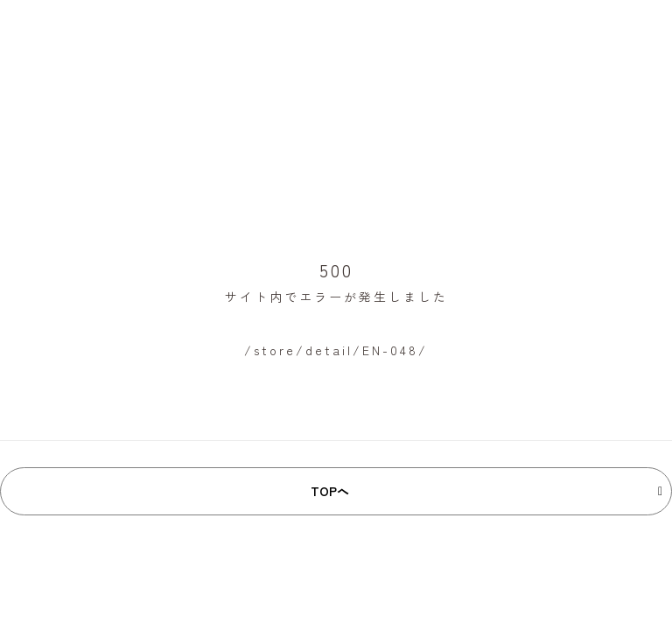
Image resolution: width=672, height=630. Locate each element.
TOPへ (330, 491)
